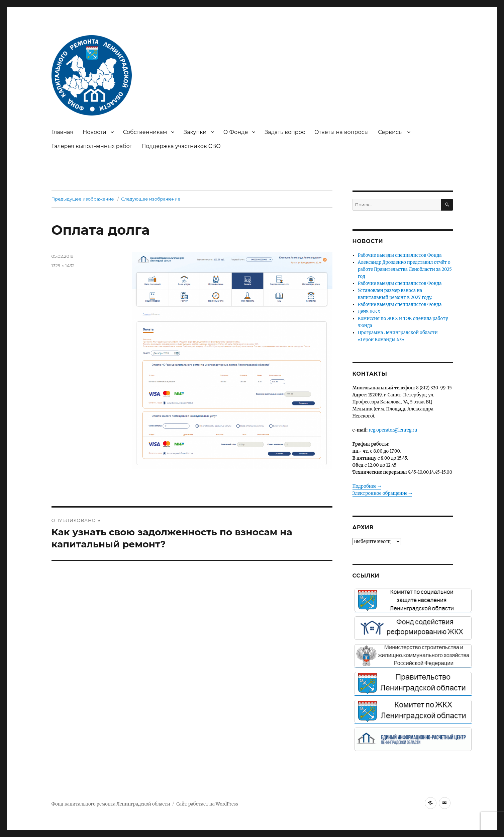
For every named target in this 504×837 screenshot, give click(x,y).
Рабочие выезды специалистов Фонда (400, 255)
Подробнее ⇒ (367, 486)
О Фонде (236, 132)
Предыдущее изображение (83, 199)
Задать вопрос (285, 132)
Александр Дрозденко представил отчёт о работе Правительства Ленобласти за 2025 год (405, 269)
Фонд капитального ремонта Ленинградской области (111, 804)
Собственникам (145, 132)
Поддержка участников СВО (181, 146)
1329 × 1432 (63, 265)
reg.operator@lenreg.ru (393, 430)
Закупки (195, 132)
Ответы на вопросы (341, 132)
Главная (63, 132)
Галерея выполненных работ (92, 146)
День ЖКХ (369, 312)
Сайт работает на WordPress (207, 804)
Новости (94, 132)
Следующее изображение (151, 199)
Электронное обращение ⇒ (382, 493)
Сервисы (390, 132)
